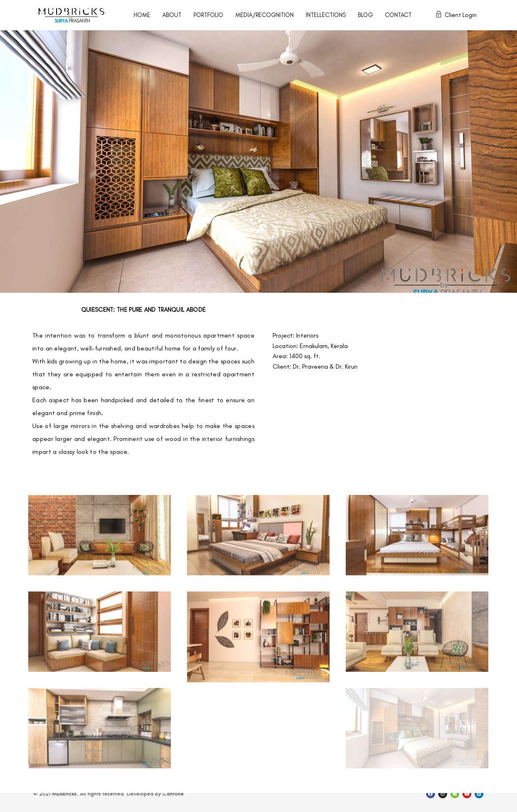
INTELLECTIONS (326, 15)
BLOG (365, 15)
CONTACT (398, 15)
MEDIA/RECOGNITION (265, 15)
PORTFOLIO (208, 15)
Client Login (456, 15)
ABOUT (172, 15)
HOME (142, 15)
